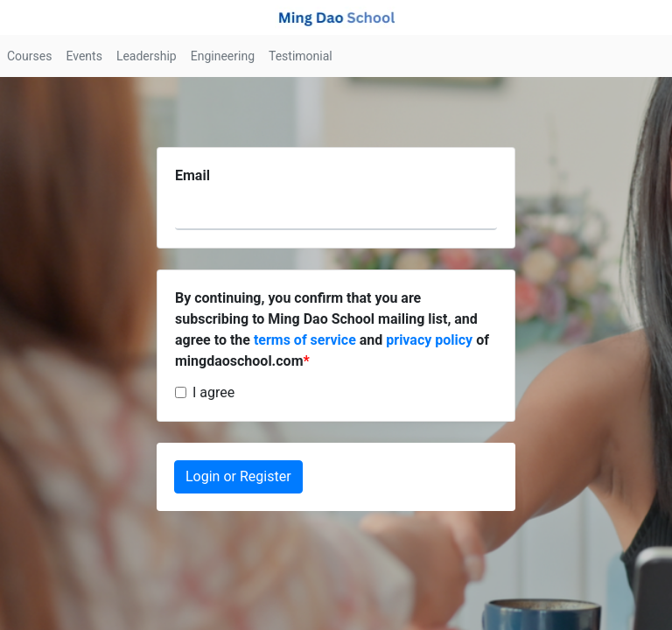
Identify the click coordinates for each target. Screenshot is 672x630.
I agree (213, 392)
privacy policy (429, 340)
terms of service (305, 340)
